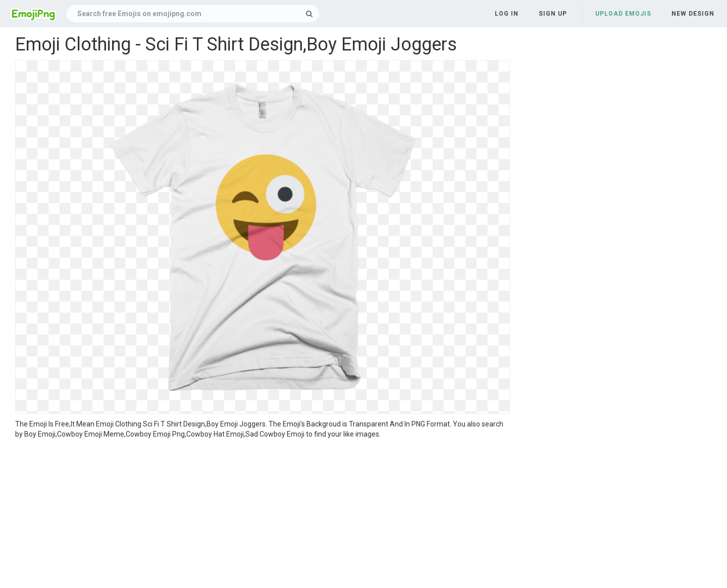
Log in (507, 14)
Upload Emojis (623, 14)
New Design (693, 14)
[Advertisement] (263, 515)
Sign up (553, 14)
